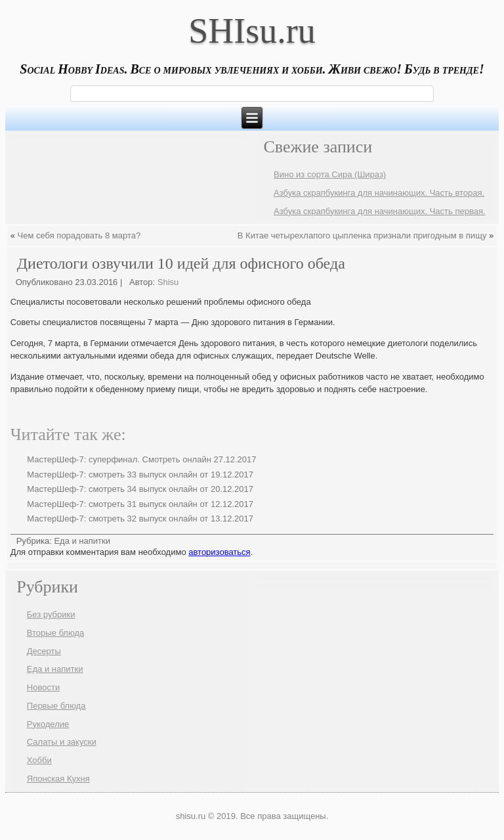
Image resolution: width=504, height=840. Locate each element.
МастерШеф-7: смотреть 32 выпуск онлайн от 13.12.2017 (140, 519)
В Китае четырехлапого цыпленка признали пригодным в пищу (362, 235)
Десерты (44, 651)
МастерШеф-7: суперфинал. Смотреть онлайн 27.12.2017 (141, 459)
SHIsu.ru (252, 31)
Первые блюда (56, 706)
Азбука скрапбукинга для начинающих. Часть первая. (379, 211)
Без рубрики (51, 614)
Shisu (168, 282)
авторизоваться (219, 552)
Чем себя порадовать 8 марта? (79, 235)
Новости (43, 687)
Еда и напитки (82, 541)
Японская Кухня (58, 779)
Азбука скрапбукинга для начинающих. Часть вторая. (379, 193)
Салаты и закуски (62, 742)
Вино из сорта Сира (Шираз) (330, 174)
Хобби (39, 760)
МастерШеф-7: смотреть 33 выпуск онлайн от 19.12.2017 (140, 475)
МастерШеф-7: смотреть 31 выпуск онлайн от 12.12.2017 (140, 504)
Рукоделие (48, 724)
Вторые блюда (55, 633)
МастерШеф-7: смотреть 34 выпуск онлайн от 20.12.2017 (140, 489)
